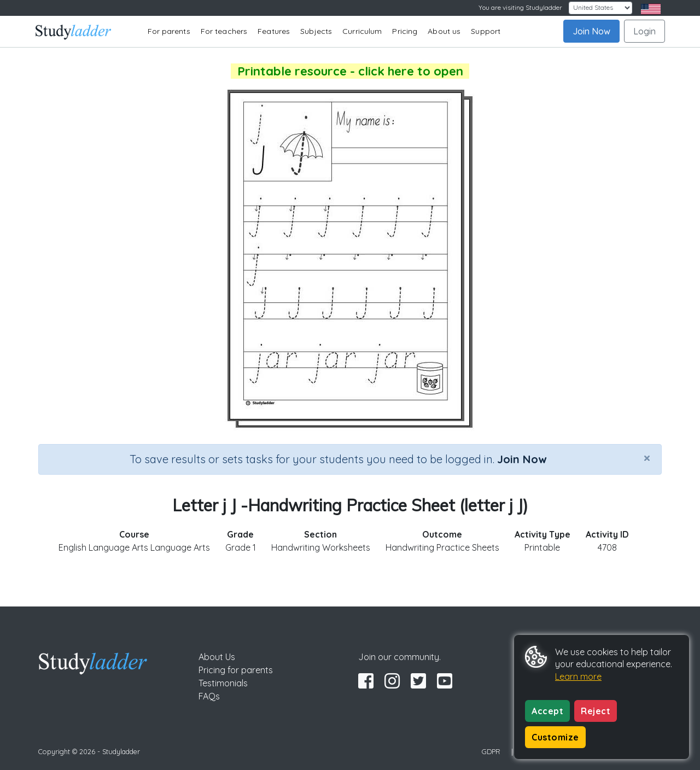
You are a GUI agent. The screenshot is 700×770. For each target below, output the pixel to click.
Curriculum (362, 31)
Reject (596, 711)
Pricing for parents (236, 670)
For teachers (224, 31)
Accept (547, 711)
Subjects (316, 31)
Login (644, 31)
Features (274, 31)
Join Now (591, 31)
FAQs (209, 696)
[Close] (647, 458)
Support (486, 31)
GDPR (491, 751)
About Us (217, 657)
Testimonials (223, 683)
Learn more (578, 676)
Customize (555, 737)
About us (444, 31)
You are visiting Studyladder (520, 7)
